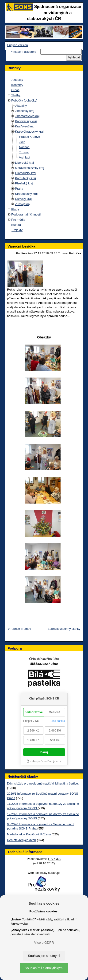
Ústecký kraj (23, 199)
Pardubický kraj (25, 178)
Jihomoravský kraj (27, 116)
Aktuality (17, 80)
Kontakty (17, 85)
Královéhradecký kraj (29, 132)
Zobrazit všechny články (64, 629)
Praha (19, 189)
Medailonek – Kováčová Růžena (29, 834)
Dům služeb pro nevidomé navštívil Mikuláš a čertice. (43, 783)
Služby (16, 95)
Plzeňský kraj (24, 183)
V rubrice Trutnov (19, 629)
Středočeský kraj (26, 194)
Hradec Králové (30, 137)
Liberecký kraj (24, 163)
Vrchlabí (25, 157)
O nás (15, 90)
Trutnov (24, 152)
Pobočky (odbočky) (24, 100)
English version (18, 45)
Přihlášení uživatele (23, 52)
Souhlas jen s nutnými (44, 956)
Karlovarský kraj (26, 121)
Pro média (18, 220)
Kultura (16, 225)
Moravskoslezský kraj (30, 168)
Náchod (24, 147)
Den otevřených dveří (22, 840)
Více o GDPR (44, 943)
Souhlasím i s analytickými (44, 968)
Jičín (22, 142)
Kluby (15, 209)
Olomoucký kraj (26, 173)
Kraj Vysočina (24, 126)
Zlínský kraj (23, 204)
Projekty (17, 230)
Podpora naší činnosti (26, 214)
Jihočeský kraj (25, 111)
